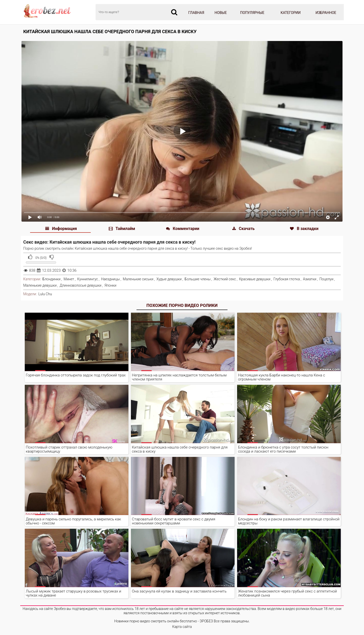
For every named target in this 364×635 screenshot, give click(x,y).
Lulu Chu (45, 294)
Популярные (252, 13)
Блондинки (51, 279)
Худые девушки (169, 279)
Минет (69, 279)
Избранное (326, 13)
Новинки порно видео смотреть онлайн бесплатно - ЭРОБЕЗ (164, 621)
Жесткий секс (225, 279)
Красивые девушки (255, 279)
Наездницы (110, 279)
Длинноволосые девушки (81, 285)
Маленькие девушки (40, 285)
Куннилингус (87, 279)
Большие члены (198, 279)
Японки (110, 285)
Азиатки (310, 279)
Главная (196, 13)
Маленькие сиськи (138, 279)
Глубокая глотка (287, 279)
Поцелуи (326, 279)
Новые (221, 13)
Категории (291, 13)
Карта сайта (182, 627)
